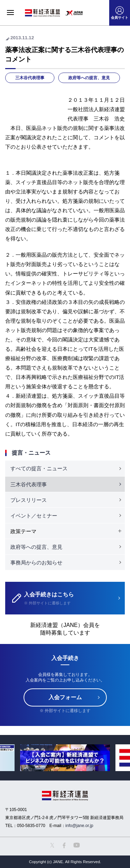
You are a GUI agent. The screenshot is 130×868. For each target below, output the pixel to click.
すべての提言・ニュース (39, 468)
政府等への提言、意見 (89, 78)
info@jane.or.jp (79, 826)
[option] (65, 758)
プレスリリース (29, 500)
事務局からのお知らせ (36, 563)
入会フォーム (65, 697)
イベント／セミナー (34, 516)
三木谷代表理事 (30, 78)
